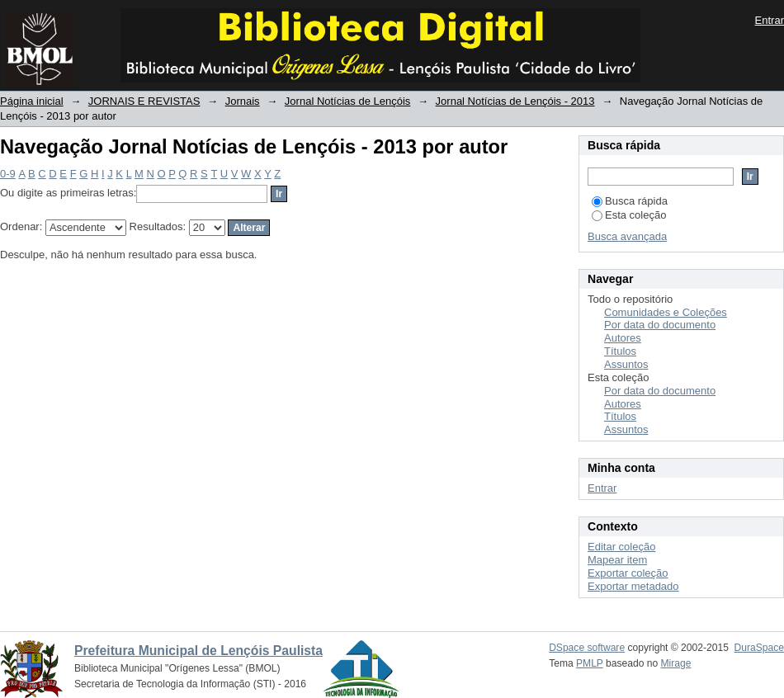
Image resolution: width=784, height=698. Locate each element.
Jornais (243, 101)
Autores (623, 338)
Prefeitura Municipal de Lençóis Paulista (198, 651)
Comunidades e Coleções (666, 312)
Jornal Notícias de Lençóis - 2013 (515, 101)
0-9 (8, 174)
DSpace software (587, 648)
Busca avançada (627, 236)
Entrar (770, 20)
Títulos (620, 351)
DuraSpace (759, 648)
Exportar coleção (628, 573)
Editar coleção (621, 547)
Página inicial (32, 101)
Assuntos (626, 364)
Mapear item (617, 560)
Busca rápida (630, 201)
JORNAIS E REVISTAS (144, 101)
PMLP (590, 663)
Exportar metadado (633, 586)
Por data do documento (660, 325)
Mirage (676, 663)
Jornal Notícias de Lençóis (347, 101)
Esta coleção (629, 215)
